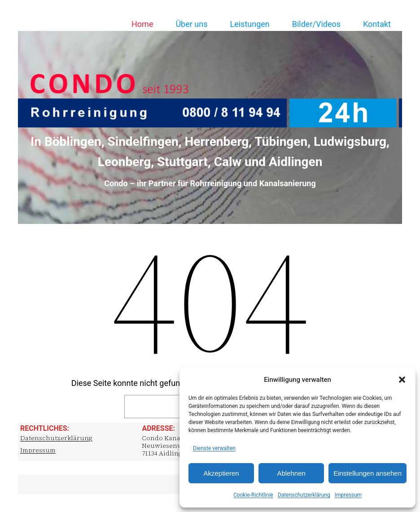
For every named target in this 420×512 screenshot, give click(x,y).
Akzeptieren (221, 473)
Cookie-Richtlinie (253, 495)
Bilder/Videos (316, 24)
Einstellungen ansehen (367, 473)
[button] (402, 380)
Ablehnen (291, 473)
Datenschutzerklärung (304, 495)
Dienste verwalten (214, 448)
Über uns (191, 24)
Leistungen (249, 24)
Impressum (348, 495)
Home (142, 24)
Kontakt (377, 24)
